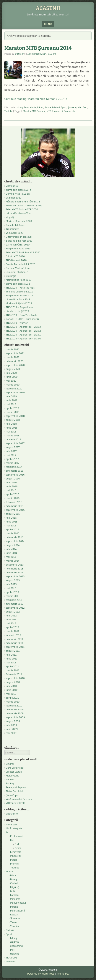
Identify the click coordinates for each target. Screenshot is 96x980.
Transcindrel (13, 229)
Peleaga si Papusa (16, 787)
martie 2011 (13, 670)
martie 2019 (13, 412)
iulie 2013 (11, 584)
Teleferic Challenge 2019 (20, 291)
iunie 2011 (12, 659)
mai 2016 (11, 490)
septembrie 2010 (15, 678)
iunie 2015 (12, 522)
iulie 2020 (11, 373)
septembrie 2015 (15, 510)
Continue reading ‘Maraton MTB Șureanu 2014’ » (36, 99)
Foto (26, 107)
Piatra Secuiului (14, 791)
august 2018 (13, 420)
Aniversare (12, 824)
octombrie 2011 (15, 643)
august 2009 (13, 721)
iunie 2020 (12, 377)
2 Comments (68, 111)
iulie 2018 (11, 424)
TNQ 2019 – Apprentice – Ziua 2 (23, 331)
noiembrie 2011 (15, 639)
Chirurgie (11, 276)
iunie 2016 (12, 486)
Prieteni (56, 107)
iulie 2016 (11, 482)
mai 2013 (11, 588)
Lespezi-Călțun (14, 772)
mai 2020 (11, 381)
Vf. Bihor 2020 (14, 198)
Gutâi (13, 891)
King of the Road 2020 (18, 248)
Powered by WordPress (41, 974)
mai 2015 (11, 525)
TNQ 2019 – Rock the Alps (20, 288)
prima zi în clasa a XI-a (18, 213)
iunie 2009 (12, 729)
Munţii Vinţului (18, 903)
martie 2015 (13, 533)
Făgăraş (15, 887)
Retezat (14, 914)
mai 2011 (11, 662)
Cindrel (10, 764)
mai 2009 (11, 733)
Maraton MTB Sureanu (34, 111)
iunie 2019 (12, 400)
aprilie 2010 (12, 698)
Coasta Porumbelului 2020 (21, 264)
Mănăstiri (15, 856)
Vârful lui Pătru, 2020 (18, 245)
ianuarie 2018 (14, 439)
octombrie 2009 (15, 713)
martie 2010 (13, 702)
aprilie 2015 (12, 529)
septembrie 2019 (15, 392)
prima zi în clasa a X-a (18, 284)
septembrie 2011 (15, 647)
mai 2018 (11, 432)
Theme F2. (63, 974)
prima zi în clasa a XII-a (19, 190)
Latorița (14, 895)
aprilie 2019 (12, 408)
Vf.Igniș (10, 217)
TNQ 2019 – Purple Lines (19, 307)
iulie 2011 (11, 655)
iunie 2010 (12, 690)
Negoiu (10, 779)
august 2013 (13, 580)
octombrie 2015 (15, 506)
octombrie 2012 (15, 604)
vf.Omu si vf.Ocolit (16, 803)
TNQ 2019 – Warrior (17, 323)
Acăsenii (48, 8)
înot (12, 950)
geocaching (16, 946)
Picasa (48, 107)
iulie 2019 (11, 396)
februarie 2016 (14, 502)
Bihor (13, 875)
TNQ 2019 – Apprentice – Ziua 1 (23, 335)
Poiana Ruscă (18, 911)
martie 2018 (13, 435)
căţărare (15, 942)
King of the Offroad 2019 (19, 295)
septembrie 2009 (15, 717)
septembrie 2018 (15, 416)
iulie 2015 (11, 518)
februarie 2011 (14, 674)
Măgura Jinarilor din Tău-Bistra (23, 201)
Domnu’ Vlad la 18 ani (18, 194)
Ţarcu (13, 922)
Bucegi (14, 879)
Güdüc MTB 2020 (15, 256)
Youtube (8, 111)
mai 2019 (11, 404)
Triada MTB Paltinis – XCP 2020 (23, 252)
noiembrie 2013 (15, 568)
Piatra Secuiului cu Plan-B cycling (24, 205)
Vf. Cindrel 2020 (15, 233)
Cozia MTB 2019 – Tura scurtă (22, 319)
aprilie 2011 (12, 666)
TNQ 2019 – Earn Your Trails (21, 315)
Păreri (40, 107)
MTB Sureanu (53, 111)
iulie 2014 (11, 549)
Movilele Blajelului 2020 (19, 221)
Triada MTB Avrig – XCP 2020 (22, 209)
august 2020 (13, 369)
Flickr (18, 844)
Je (7, 832)
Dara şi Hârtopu (15, 768)
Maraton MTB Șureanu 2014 (38, 48)
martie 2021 (13, 357)
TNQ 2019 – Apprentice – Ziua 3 (23, 327)
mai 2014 (11, 557)
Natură (10, 930)
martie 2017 (13, 463)
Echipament (17, 836)
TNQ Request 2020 (16, 260)
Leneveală (16, 852)
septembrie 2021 (15, 353)
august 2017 (13, 447)
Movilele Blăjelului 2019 (19, 303)
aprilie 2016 (12, 494)
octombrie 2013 (15, 572)
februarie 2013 (14, 600)
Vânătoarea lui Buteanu (19, 799)
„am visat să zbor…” (17, 272)
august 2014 (13, 545)
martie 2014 (13, 561)
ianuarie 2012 (13, 635)
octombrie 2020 (15, 361)
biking (20, 107)
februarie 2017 (14, 467)
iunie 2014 (12, 553)
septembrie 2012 (15, 608)
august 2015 (13, 514)
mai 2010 (11, 694)
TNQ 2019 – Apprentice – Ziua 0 (23, 338)
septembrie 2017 (15, 443)
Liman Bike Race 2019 (18, 299)
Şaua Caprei (13, 795)
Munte (33, 107)
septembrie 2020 (15, 365)
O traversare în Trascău (19, 237)
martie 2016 (13, 498)
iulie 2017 (11, 451)
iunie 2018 (12, 428)
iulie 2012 (11, 615)
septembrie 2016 (15, 475)
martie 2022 (13, 349)
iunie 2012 (12, 619)
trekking (15, 954)
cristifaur (19, 54)
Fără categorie (14, 828)
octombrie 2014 (15, 537)
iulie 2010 (11, 686)
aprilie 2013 (12, 592)
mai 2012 (11, 623)
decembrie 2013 (15, 565)
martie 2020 (13, 385)
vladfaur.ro (12, 186)
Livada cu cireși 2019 (17, 311)
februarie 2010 (14, 705)
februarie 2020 (14, 388)
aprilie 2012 (12, 627)
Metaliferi (15, 899)
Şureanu (72, 107)
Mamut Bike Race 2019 (19, 280)
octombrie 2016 (15, 471)
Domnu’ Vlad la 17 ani (18, 268)
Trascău (15, 926)
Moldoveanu (12, 775)
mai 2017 (11, 455)
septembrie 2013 (15, 576)
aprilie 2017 (12, 459)
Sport (64, 107)
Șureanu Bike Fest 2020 (19, 241)
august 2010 (13, 682)
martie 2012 (13, 631)
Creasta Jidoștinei (16, 225)
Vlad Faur (83, 107)
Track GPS (11, 957)
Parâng (10, 783)
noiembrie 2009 (15, 709)
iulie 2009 (11, 725)
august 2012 (13, 612)
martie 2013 (13, 596)
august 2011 (13, 651)
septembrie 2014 (15, 541)
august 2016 (13, 478)
